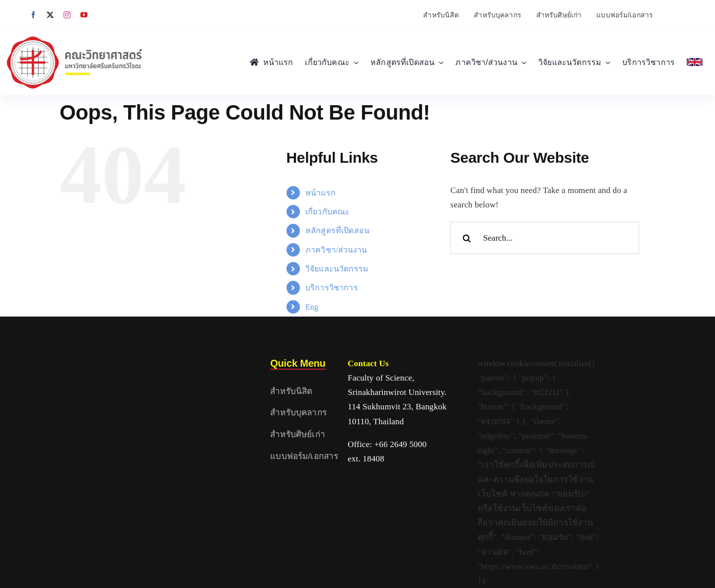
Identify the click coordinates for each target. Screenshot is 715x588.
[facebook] (33, 15)
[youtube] (84, 15)
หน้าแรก (321, 193)
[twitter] (50, 15)
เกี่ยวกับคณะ (328, 212)
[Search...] (545, 238)
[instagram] (67, 15)
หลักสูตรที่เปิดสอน (337, 230)
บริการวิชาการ (332, 288)
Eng (312, 307)
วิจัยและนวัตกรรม (337, 269)
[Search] (466, 238)
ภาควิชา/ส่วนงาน (336, 250)
